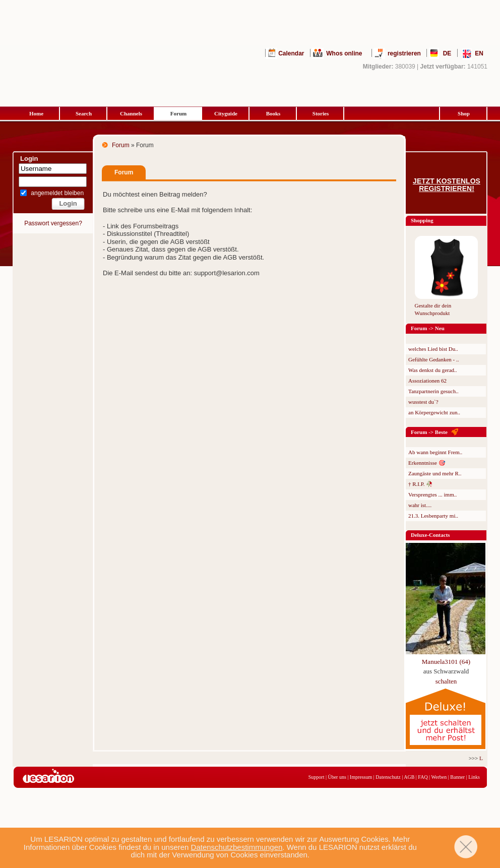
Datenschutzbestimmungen (237, 847)
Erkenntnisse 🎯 (427, 463)
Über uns (337, 777)
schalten (446, 681)
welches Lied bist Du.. (433, 349)
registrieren (404, 53)
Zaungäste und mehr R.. (435, 473)
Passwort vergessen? (53, 223)
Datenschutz (388, 777)
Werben (439, 777)
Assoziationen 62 (427, 381)
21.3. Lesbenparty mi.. (433, 516)
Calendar (291, 53)
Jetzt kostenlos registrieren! (447, 185)
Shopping (422, 220)
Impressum (361, 777)
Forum (178, 113)
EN (479, 53)
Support (317, 777)
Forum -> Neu (428, 328)
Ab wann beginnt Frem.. (435, 452)
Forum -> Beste (429, 432)
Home (36, 113)
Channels (131, 113)
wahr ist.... (420, 505)
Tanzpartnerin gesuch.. (433, 391)
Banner (457, 777)
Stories (321, 113)
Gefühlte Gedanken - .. (434, 359)
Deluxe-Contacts (430, 535)
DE (447, 53)
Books (273, 113)
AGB (409, 777)
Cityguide (226, 113)
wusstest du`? (423, 402)
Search (84, 113)
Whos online (344, 53)
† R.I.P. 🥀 (421, 484)
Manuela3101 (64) (446, 662)
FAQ (423, 777)
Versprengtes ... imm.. (432, 494)
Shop (464, 113)
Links (474, 777)
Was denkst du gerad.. (433, 370)
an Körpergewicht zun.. (434, 412)
